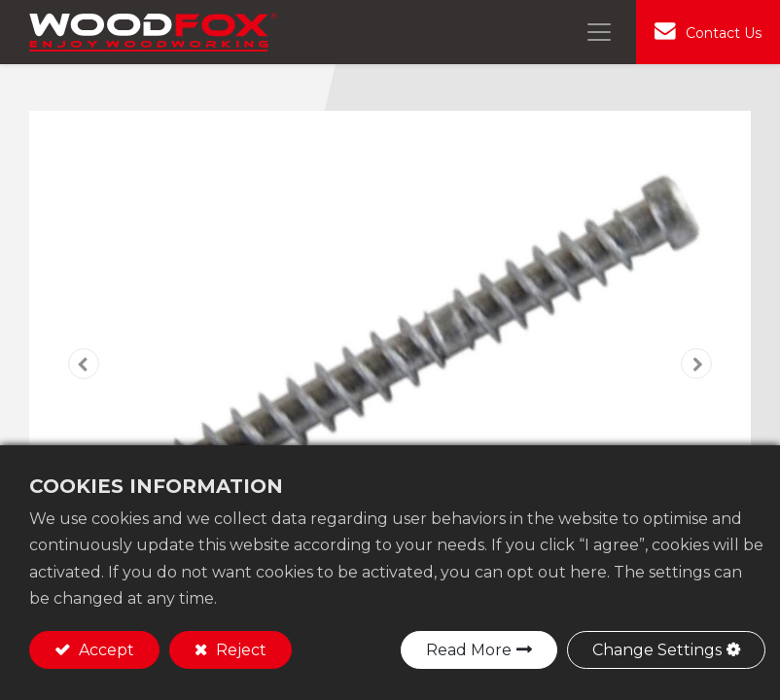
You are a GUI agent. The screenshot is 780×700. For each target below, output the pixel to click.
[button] (83, 364)
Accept (105, 650)
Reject (239, 650)
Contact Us (724, 33)
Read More (469, 650)
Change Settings (657, 650)
